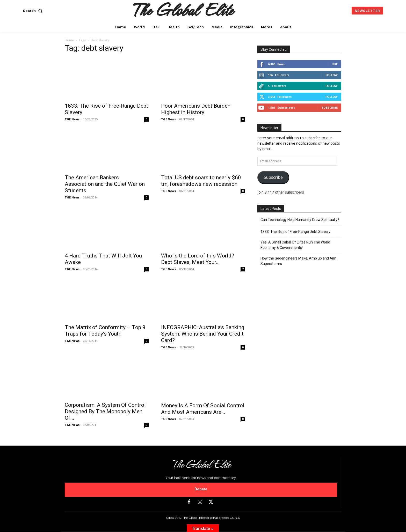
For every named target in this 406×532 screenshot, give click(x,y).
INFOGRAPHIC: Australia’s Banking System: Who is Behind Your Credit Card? (203, 334)
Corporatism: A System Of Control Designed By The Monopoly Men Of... (105, 411)
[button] (34, 11)
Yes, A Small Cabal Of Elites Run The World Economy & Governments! (295, 245)
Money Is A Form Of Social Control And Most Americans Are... (203, 409)
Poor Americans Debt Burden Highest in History (196, 109)
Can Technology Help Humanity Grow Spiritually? (300, 220)
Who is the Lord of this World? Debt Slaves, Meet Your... (198, 259)
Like (335, 64)
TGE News (72, 119)
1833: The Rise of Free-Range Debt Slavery (295, 232)
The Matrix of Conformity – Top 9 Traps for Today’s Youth (105, 331)
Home (69, 40)
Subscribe (330, 108)
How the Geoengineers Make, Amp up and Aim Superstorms (298, 261)
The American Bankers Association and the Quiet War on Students (105, 184)
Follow (332, 75)
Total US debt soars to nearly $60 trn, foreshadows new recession (201, 181)
